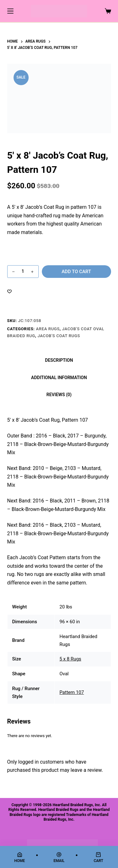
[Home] (20, 857)
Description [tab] (59, 360)
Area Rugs (48, 329)
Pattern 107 (72, 692)
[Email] (59, 857)
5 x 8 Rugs (70, 659)
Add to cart (76, 272)
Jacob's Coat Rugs (59, 336)
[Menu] (10, 11)
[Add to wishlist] (9, 291)
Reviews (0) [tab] (59, 395)
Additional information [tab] (59, 378)
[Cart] (98, 857)
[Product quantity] (23, 272)
